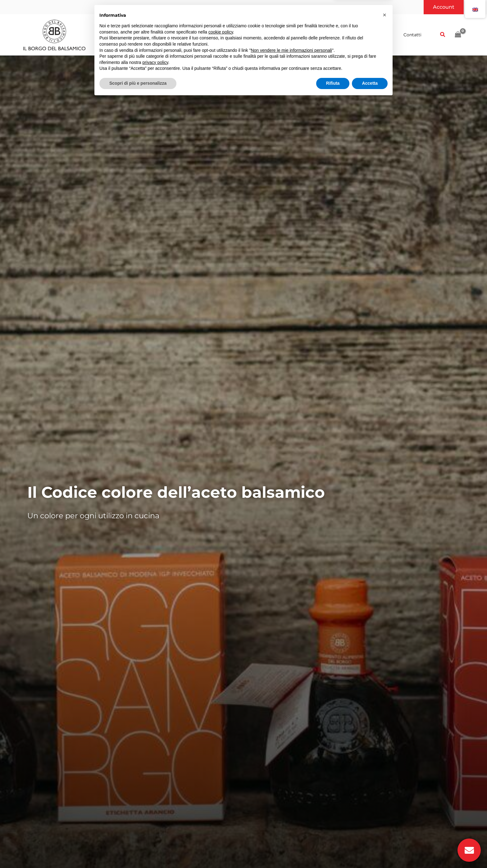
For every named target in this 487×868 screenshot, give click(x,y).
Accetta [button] (370, 851)
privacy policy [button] (155, 830)
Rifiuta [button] (333, 851)
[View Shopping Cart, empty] (458, 35)
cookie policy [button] (221, 800)
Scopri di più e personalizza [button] (138, 851)
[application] (193, 35)
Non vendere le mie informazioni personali (291, 818)
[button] (444, 7)
